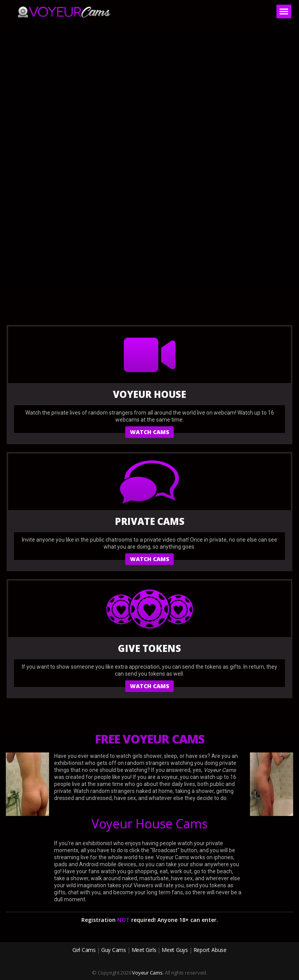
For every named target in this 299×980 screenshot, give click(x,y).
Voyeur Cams (147, 973)
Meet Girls (144, 950)
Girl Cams (84, 950)
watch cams (150, 432)
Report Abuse (210, 950)
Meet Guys (175, 950)
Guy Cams (114, 950)
